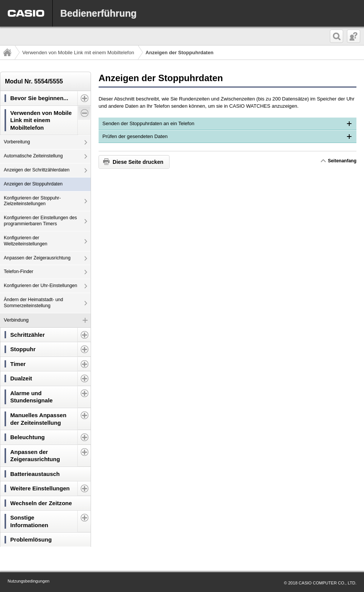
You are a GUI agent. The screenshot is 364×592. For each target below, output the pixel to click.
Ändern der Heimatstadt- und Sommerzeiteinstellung (33, 303)
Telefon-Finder (19, 272)
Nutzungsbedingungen (28, 581)
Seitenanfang (342, 161)
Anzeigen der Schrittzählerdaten (37, 170)
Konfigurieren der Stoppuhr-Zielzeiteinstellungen (32, 201)
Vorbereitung (17, 142)
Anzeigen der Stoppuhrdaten (33, 184)
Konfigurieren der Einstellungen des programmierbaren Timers (40, 221)
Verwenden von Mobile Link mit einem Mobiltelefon (78, 53)
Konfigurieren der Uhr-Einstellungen (41, 286)
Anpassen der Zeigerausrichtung (37, 258)
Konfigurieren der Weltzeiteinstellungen (26, 241)
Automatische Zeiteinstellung (33, 156)
